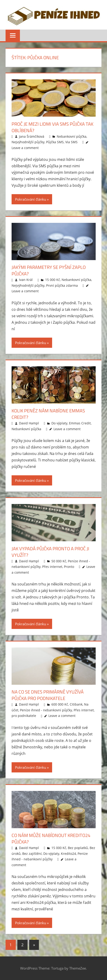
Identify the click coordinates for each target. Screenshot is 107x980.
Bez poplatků (78, 848)
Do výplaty (59, 423)
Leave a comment (25, 148)
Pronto (69, 567)
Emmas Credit (80, 423)
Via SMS (71, 142)
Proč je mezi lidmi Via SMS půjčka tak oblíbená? (52, 127)
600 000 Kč (60, 704)
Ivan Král (26, 280)
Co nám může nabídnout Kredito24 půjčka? (51, 838)
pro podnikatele (24, 716)
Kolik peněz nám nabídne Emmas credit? (48, 414)
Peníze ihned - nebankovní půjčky (46, 710)
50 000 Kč (59, 561)
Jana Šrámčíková (32, 136)
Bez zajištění (32, 854)
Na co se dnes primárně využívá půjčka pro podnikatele (48, 695)
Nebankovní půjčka (72, 136)
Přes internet (52, 567)
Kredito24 (68, 854)
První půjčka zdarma (62, 285)
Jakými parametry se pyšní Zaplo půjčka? (49, 270)
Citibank (76, 704)
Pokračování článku (31, 199)
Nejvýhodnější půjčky (28, 142)
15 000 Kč (53, 280)
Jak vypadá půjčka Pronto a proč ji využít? (50, 552)
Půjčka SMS (55, 142)
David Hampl (29, 423)
